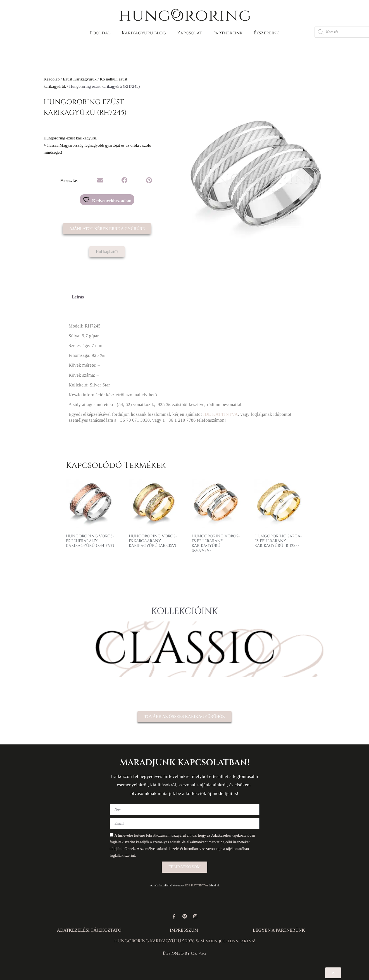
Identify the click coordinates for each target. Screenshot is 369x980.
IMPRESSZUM (184, 930)
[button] (100, 181)
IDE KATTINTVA (220, 414)
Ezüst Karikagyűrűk (80, 79)
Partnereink (228, 33)
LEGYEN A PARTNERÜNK (279, 930)
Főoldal (100, 33)
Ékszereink (266, 33)
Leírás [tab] (78, 297)
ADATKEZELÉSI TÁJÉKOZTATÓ (89, 930)
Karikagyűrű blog (144, 33)
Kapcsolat (190, 33)
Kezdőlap (52, 79)
